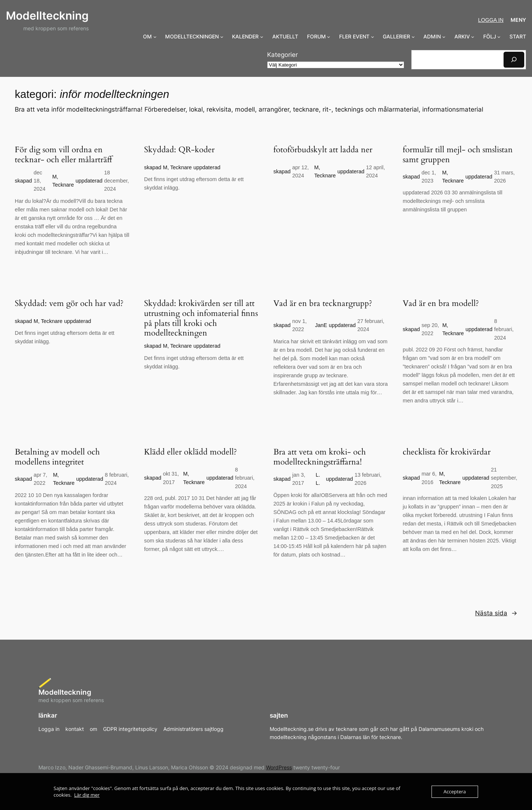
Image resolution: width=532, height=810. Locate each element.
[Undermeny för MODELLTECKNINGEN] (222, 37)
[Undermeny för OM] (155, 37)
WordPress (279, 767)
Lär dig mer (87, 795)
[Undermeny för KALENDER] (262, 37)
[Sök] (514, 60)
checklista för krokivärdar (447, 452)
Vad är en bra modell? (441, 304)
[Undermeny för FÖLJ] (499, 37)
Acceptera (455, 792)
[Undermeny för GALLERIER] (413, 37)
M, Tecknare (177, 167)
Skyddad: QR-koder (179, 150)
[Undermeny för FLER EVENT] (373, 37)
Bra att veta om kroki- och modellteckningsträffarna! (320, 457)
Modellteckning (47, 16)
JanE (321, 325)
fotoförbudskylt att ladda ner (323, 150)
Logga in (491, 20)
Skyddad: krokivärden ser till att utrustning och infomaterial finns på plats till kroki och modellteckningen (201, 319)
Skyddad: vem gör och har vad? (69, 304)
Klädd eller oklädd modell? (190, 452)
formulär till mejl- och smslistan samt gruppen (458, 155)
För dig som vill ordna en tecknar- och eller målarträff (63, 155)
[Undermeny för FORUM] (329, 37)
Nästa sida (496, 613)
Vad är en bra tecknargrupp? (323, 304)
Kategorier (282, 55)
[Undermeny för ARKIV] (473, 37)
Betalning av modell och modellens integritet (57, 457)
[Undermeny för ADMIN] (444, 37)
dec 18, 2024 (40, 181)
